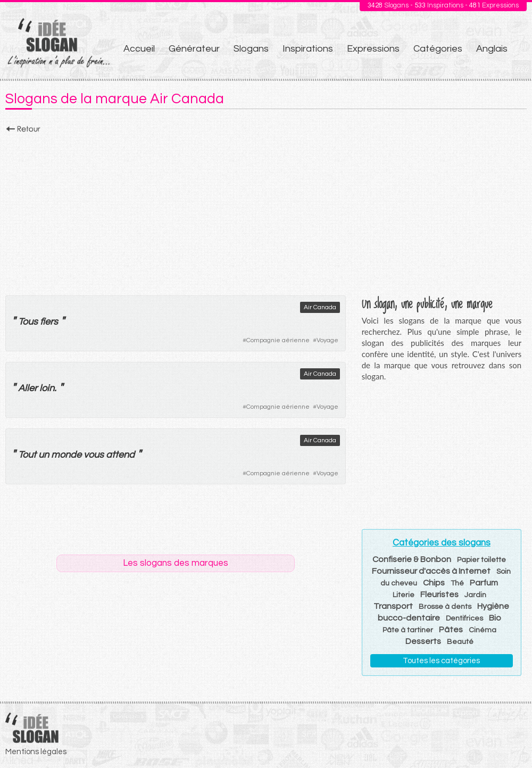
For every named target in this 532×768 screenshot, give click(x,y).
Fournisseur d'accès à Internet (431, 571)
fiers (49, 322)
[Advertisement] (266, 211)
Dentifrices (464, 618)
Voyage (327, 340)
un (44, 455)
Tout (27, 455)
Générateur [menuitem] (194, 49)
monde (66, 455)
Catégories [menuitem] (438, 49)
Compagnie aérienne (278, 340)
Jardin (475, 595)
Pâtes (451, 630)
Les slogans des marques (176, 563)
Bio (495, 618)
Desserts (423, 641)
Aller (28, 388)
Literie (404, 595)
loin (47, 388)
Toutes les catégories (441, 661)
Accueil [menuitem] (139, 49)
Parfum (484, 583)
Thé (457, 583)
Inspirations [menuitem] (308, 49)
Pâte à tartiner (408, 630)
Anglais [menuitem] (492, 49)
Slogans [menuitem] (251, 49)
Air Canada (320, 307)
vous (94, 455)
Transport (393, 606)
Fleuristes (439, 594)
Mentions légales (36, 752)
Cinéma (483, 630)
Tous (28, 322)
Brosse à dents (445, 607)
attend (120, 455)
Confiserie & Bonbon (412, 559)
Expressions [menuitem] (373, 49)
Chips (434, 583)
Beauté (460, 642)
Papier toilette (481, 560)
